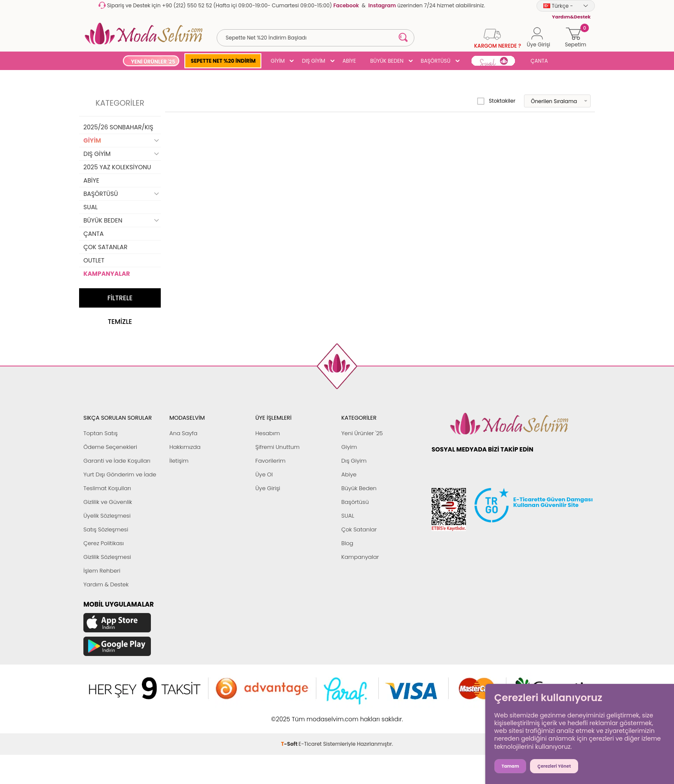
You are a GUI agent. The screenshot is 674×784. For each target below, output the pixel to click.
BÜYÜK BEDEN (387, 61)
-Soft (290, 744)
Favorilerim (270, 461)
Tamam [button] (510, 766)
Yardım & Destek (106, 584)
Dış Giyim (354, 461)
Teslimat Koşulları (107, 488)
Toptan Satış (101, 433)
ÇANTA (539, 61)
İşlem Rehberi (102, 571)
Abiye (349, 474)
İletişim (179, 461)
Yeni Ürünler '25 (362, 433)
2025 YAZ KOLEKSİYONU (117, 167)
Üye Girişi (268, 488)
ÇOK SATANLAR (105, 247)
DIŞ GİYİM (313, 61)
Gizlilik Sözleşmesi (107, 557)
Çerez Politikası (104, 543)
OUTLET (94, 260)
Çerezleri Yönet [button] (554, 766)
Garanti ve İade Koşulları (117, 461)
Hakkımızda (185, 447)
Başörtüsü (355, 502)
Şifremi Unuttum (277, 447)
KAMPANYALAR (107, 274)
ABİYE (349, 61)
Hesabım (268, 433)
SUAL (90, 207)
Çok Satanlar (359, 529)
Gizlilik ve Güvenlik (108, 502)
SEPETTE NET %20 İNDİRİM (223, 61)
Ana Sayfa (183, 433)
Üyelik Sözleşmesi (107, 516)
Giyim (349, 447)
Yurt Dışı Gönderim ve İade (120, 474)
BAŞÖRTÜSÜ (436, 61)
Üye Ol (264, 474)
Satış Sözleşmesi (106, 529)
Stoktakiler (496, 101)
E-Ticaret (310, 744)
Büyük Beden (359, 488)
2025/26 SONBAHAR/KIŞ (118, 127)
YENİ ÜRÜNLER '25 (153, 62)
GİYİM (278, 61)
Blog (347, 543)
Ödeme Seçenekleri (110, 447)
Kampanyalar (360, 557)
